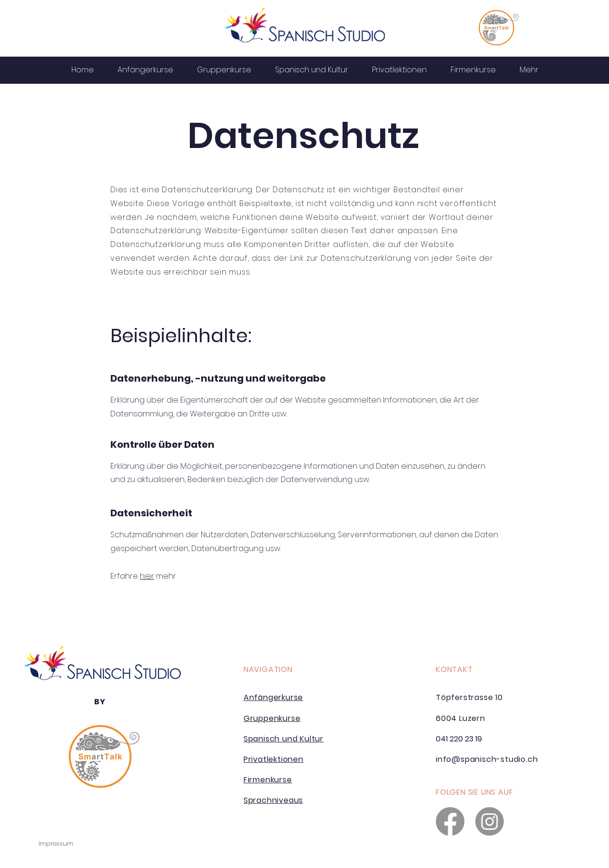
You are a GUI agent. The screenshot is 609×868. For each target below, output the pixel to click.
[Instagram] (490, 821)
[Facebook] (450, 821)
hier (147, 576)
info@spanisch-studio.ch (487, 759)
